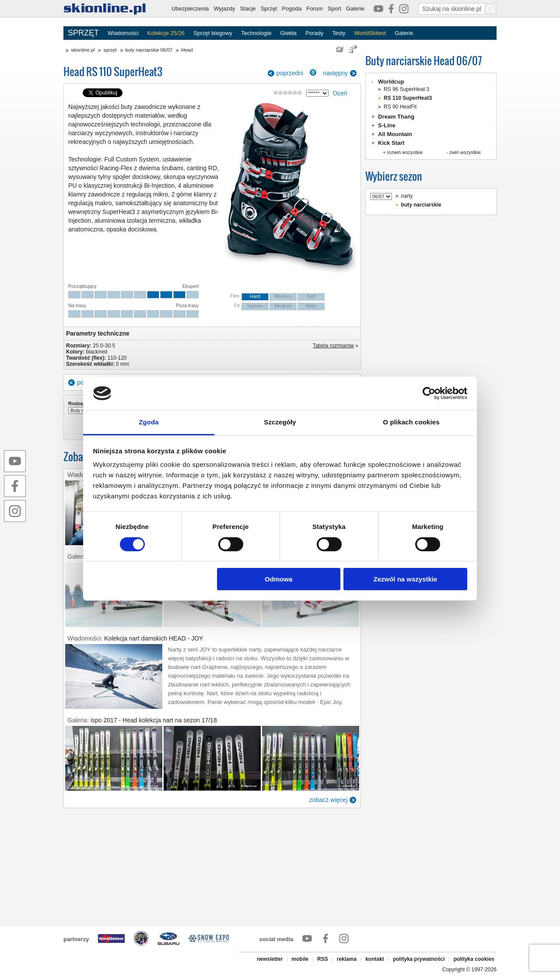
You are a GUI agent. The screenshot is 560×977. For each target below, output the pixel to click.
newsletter (270, 959)
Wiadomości (123, 33)
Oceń (340, 93)
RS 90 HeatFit (400, 107)
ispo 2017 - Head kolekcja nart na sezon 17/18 (154, 720)
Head (187, 50)
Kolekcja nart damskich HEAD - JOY (154, 638)
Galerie (355, 9)
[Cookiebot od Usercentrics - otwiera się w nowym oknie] (429, 393)
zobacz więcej (328, 800)
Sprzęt (269, 9)
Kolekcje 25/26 (166, 33)
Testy (339, 33)
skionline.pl (83, 50)
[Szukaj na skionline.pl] (491, 9)
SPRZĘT (83, 33)
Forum (315, 9)
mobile (300, 959)
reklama (347, 959)
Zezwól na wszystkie (405, 579)
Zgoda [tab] (149, 422)
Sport (334, 9)
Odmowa (278, 579)
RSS (323, 959)
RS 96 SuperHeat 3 (406, 89)
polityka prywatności (419, 959)
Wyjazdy (224, 9)
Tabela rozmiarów (333, 346)
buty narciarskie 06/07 (149, 50)
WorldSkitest (370, 33)
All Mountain (395, 134)
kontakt (375, 959)
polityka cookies (474, 959)
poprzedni (290, 73)
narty (407, 196)
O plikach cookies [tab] (411, 422)
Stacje (248, 9)
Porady (314, 33)
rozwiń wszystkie (405, 152)
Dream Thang (396, 117)
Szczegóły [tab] (280, 422)
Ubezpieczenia (190, 9)
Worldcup (391, 82)
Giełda (288, 33)
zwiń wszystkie (465, 152)
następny (335, 73)
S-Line (387, 125)
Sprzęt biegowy (213, 33)
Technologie (256, 33)
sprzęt (110, 50)
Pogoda (292, 9)
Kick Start (391, 143)
